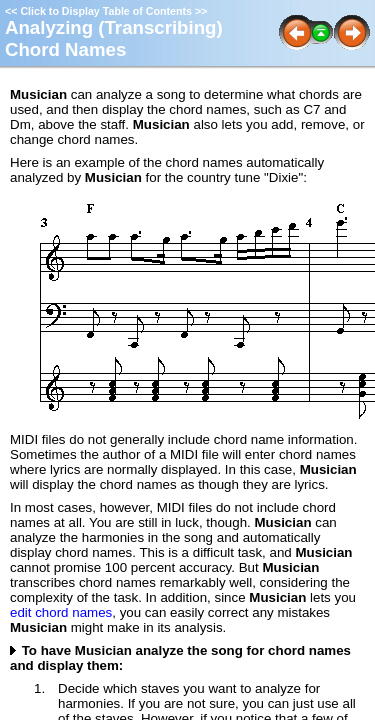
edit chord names (61, 612)
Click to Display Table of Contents (106, 11)
